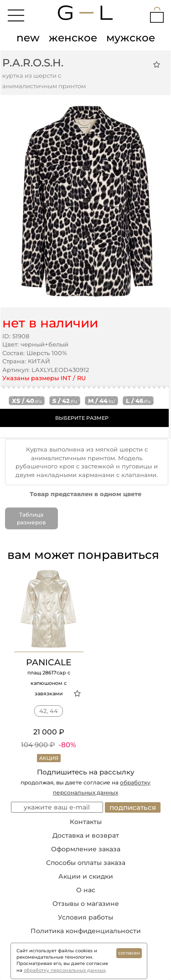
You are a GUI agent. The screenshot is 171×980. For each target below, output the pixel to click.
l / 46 (138, 401)
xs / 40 (27, 401)
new (28, 38)
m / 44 (101, 401)
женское (73, 38)
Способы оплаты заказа (86, 863)
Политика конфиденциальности (86, 931)
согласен (129, 953)
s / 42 (65, 401)
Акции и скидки (86, 876)
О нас (86, 890)
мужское (131, 38)
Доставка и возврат (86, 835)
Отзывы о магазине (86, 904)
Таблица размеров (31, 518)
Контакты (86, 822)
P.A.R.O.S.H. (33, 63)
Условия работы (85, 917)
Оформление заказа (86, 849)
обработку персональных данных (65, 970)
